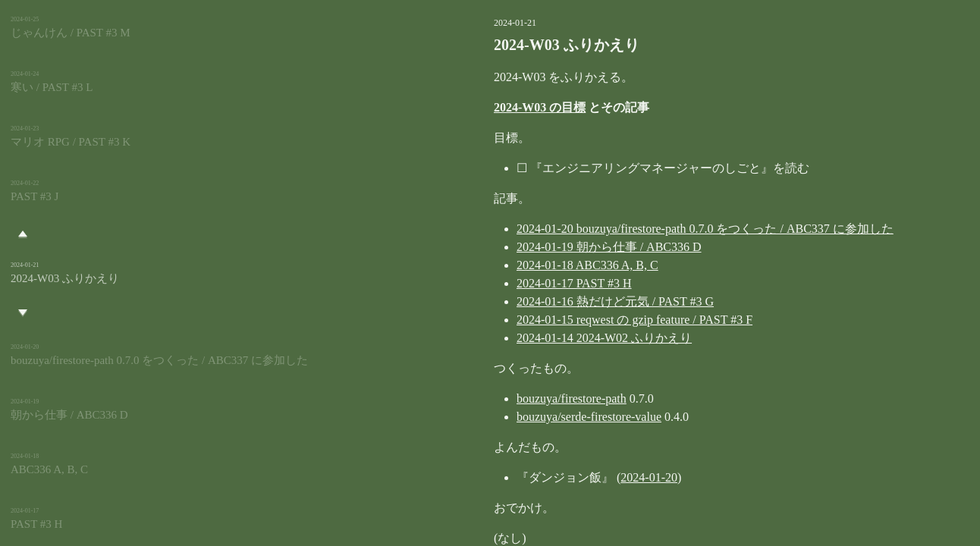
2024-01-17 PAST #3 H (498, 283)
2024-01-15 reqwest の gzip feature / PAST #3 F (558, 320)
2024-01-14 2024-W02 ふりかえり (528, 338)
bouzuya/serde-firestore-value (512, 417)
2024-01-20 (572, 477)
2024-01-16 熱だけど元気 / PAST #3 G (539, 301)
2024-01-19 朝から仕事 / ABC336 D (532, 247)
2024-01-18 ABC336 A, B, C (511, 265)
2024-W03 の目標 (463, 107)
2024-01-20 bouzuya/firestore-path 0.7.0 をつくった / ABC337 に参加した (628, 229)
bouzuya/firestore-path (495, 399)
